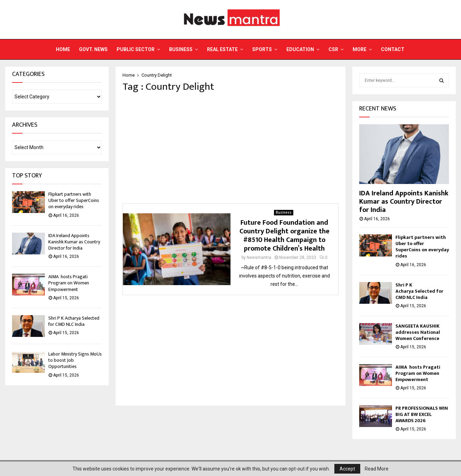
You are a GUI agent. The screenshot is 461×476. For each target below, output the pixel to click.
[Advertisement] (230, 148)
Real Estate (222, 49)
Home (63, 49)
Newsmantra (259, 258)
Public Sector (136, 49)
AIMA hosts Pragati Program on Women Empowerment (69, 283)
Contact (393, 49)
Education (300, 49)
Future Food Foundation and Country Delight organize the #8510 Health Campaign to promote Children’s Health (285, 236)
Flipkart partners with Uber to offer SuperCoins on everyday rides (74, 200)
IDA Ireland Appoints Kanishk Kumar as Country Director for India (74, 242)
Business (181, 49)
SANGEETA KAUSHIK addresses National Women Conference (418, 332)
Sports (262, 49)
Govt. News (93, 49)
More (360, 49)
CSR (333, 49)
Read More (377, 469)
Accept (347, 469)
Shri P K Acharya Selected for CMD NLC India (74, 321)
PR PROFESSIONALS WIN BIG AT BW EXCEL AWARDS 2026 (422, 414)
